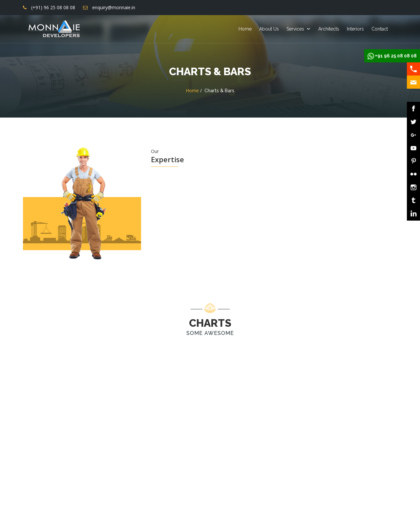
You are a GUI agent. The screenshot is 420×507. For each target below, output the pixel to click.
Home (245, 29)
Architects (329, 29)
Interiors (355, 29)
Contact (380, 29)
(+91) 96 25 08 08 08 (53, 7)
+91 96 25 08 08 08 (396, 56)
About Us (269, 29)
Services (295, 29)
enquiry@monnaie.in (114, 7)
